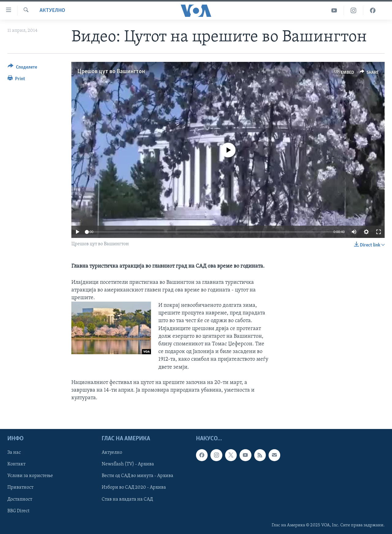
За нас (14, 453)
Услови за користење (30, 476)
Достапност (20, 499)
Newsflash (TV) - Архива (128, 464)
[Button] (22, 68)
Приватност (20, 487)
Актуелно (52, 11)
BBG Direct (18, 511)
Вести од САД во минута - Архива (138, 476)
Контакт (16, 464)
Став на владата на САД (127, 499)
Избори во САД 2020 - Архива (134, 487)
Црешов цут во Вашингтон (111, 72)
